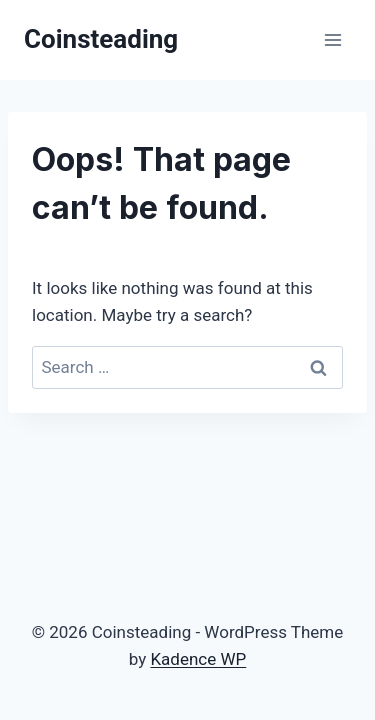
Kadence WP (198, 659)
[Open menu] (332, 39)
